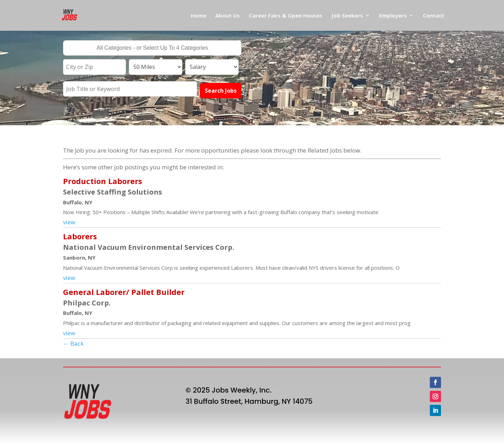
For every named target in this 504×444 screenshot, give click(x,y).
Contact (434, 16)
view (69, 222)
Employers (393, 16)
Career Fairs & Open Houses (286, 16)
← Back (73, 343)
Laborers (80, 236)
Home (198, 16)
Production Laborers (103, 181)
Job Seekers (347, 16)
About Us (227, 16)
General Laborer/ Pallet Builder (124, 292)
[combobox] (152, 48)
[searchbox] (152, 49)
